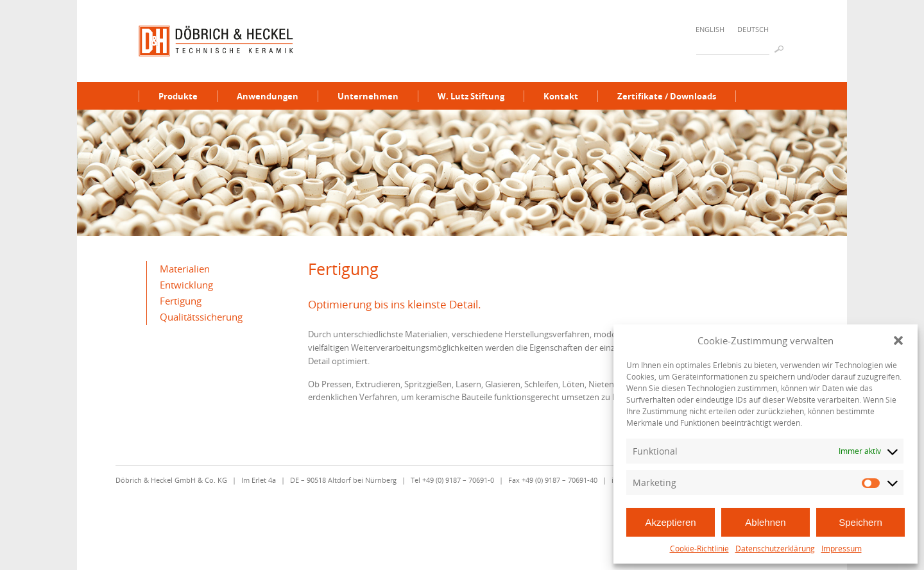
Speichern (860, 522)
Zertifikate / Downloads (667, 96)
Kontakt (561, 96)
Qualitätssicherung (201, 317)
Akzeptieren (670, 522)
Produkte (178, 96)
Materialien (185, 269)
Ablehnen (765, 522)
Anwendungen (268, 96)
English (710, 29)
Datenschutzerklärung (775, 549)
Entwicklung (186, 285)
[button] (898, 340)
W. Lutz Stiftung (471, 96)
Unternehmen (368, 96)
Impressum (842, 549)
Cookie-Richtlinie (699, 549)
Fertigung (181, 301)
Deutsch (753, 29)
